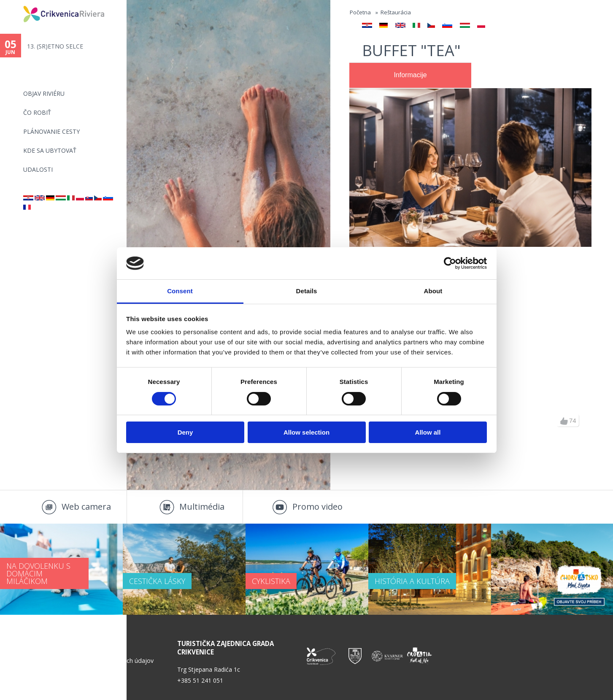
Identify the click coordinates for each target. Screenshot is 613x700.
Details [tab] (307, 291)
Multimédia (202, 507)
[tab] (410, 76)
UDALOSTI (38, 169)
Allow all (428, 432)
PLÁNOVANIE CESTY (51, 131)
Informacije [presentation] (410, 75)
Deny (185, 432)
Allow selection (306, 432)
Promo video (317, 507)
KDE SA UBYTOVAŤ (50, 150)
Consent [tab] (180, 291)
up (564, 421)
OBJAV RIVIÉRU (44, 93)
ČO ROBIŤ (37, 112)
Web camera (86, 507)
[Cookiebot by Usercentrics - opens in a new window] (450, 263)
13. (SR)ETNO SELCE (55, 46)
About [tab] (433, 291)
